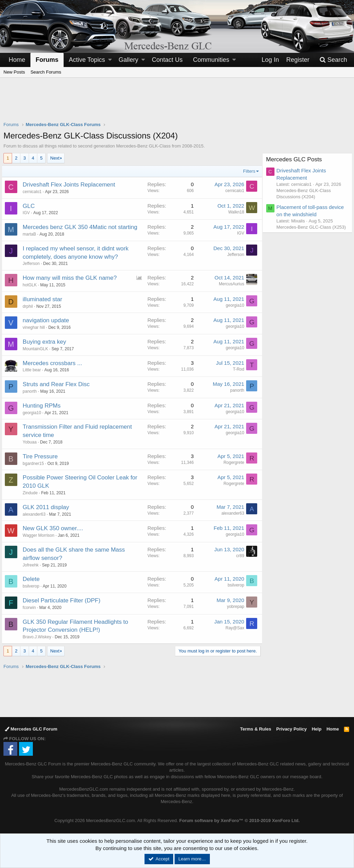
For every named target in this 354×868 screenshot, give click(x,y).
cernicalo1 (34, 192)
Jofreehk (32, 565)
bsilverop (33, 586)
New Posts (14, 72)
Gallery (128, 60)
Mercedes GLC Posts (296, 159)
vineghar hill (36, 327)
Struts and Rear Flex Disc (58, 384)
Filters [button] (247, 171)
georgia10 (233, 305)
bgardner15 (35, 464)
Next (55, 158)
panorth (32, 391)
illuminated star (44, 299)
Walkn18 (234, 212)
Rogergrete (232, 462)
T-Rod (237, 369)
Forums (47, 60)
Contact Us (167, 60)
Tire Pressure (42, 456)
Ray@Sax (233, 628)
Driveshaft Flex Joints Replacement (71, 185)
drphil (30, 306)
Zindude (32, 493)
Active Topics (87, 60)
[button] (110, 60)
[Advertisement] (177, 104)
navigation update (48, 320)
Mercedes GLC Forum (31, 729)
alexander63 (36, 514)
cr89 (238, 556)
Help (317, 729)
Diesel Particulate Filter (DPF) (63, 600)
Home (17, 60)
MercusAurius (230, 284)
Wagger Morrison (40, 535)
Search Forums (46, 72)
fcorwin (31, 608)
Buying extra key (46, 342)
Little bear (34, 370)
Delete (33, 579)
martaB (31, 234)
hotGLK (32, 285)
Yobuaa (31, 442)
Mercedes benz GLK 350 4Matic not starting (82, 227)
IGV (28, 213)
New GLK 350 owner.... (55, 528)
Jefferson (33, 264)
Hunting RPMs (44, 406)
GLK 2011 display (48, 507)
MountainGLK (37, 349)
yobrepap (234, 607)
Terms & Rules (255, 729)
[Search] (333, 60)
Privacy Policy (291, 729)
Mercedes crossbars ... (54, 363)
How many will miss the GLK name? (72, 278)
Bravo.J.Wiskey (39, 637)
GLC (31, 206)
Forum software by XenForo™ (239, 821)
